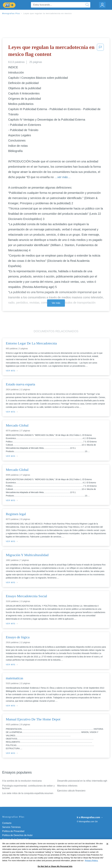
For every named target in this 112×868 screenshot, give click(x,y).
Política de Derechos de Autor (17, 835)
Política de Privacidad (13, 831)
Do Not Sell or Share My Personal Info (22, 847)
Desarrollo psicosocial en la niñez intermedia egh (82, 781)
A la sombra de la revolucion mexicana (22, 781)
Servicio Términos (11, 827)
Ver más (56, 303)
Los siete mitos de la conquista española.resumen (28, 793)
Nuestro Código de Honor (15, 843)
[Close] (107, 853)
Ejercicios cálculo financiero (71, 791)
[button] (100, 51)
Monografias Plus (11, 14)
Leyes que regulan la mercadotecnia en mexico (48, 14)
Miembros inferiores (67, 786)
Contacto (7, 823)
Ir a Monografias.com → (90, 817)
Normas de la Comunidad (15, 839)
